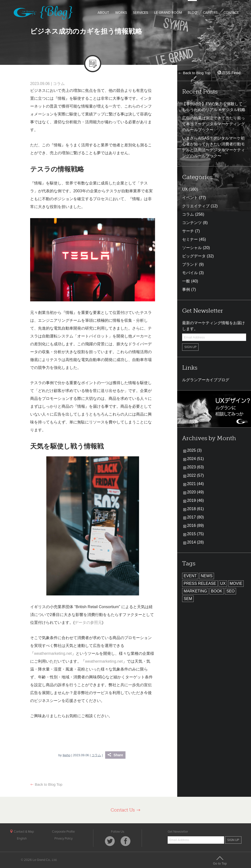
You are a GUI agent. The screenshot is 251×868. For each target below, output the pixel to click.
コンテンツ (192, 223)
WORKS (121, 13)
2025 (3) (194, 450)
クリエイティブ (196, 206)
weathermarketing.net (53, 653)
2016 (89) (195, 525)
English (22, 839)
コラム (59, 84)
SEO (230, 591)
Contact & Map (22, 832)
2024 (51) (195, 459)
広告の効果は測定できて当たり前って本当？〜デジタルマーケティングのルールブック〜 (213, 124)
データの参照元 (88, 623)
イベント (190, 198)
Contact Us (126, 810)
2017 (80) (195, 517)
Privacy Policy (63, 839)
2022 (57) (195, 475)
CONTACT (231, 13)
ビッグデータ (194, 256)
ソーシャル (192, 248)
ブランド (190, 264)
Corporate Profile (63, 832)
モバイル (190, 273)
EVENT (190, 576)
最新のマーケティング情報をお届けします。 (213, 326)
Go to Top (220, 860)
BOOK (217, 591)
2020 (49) (195, 492)
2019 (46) (195, 500)
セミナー (190, 239)
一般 (186, 281)
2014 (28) (195, 542)
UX (185, 189)
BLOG (192, 13)
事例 (186, 289)
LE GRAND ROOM (168, 13)
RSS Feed (229, 73)
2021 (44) (195, 484)
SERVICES (140, 13)
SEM (188, 599)
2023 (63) (195, 467)
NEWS (207, 576)
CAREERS (210, 13)
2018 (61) (195, 509)
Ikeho (66, 755)
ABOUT (103, 13)
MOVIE (236, 583)
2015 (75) (195, 534)
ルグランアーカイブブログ (206, 380)
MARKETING (195, 591)
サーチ (188, 231)
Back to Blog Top (46, 784)
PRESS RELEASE (200, 583)
